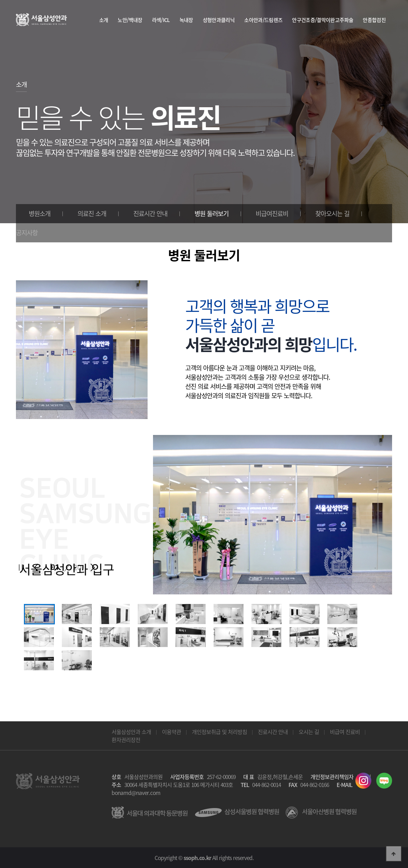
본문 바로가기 (0, 0)
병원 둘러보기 (211, 213)
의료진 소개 (92, 213)
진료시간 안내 (150, 213)
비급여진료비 (272, 213)
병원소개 (40, 213)
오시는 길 (309, 732)
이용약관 (171, 732)
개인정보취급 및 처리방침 (219, 732)
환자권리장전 (126, 740)
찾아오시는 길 (332, 213)
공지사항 (27, 233)
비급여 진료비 (345, 732)
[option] (39, 614)
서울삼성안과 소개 (131, 732)
